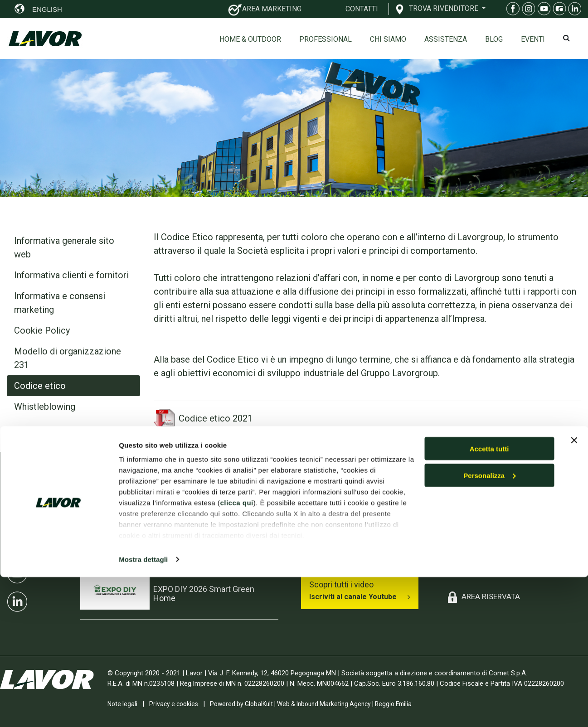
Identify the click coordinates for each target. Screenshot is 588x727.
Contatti (462, 562)
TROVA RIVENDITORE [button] (445, 8)
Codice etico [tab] (40, 386)
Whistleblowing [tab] (45, 407)
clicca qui (236, 652)
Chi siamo (388, 39)
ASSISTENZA (446, 39)
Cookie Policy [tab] (42, 330)
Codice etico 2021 (203, 418)
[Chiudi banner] (574, 590)
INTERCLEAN (177, 526)
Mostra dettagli (143, 709)
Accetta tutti (489, 599)
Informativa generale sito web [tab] (64, 247)
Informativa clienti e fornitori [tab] (71, 275)
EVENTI (533, 39)
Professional (326, 39)
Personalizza (489, 625)
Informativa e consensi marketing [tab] (60, 303)
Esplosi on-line (473, 546)
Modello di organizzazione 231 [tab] (68, 358)
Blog (494, 39)
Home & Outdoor (250, 39)
